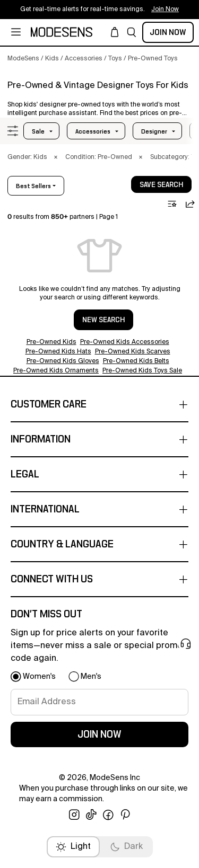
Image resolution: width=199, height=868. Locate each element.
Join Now (168, 32)
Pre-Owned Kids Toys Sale (142, 371)
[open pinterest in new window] (125, 815)
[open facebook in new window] (108, 815)
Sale (38, 131)
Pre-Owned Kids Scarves (133, 352)
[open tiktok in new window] (91, 815)
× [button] (56, 157)
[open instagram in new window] (74, 815)
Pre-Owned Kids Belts (136, 361)
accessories (93, 131)
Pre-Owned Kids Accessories (125, 342)
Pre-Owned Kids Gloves (63, 361)
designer (154, 131)
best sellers (33, 186)
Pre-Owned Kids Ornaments (56, 371)
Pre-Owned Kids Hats (58, 352)
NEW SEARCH (103, 320)
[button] (132, 32)
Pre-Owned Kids (51, 342)
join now (99, 734)
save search (161, 185)
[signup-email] (99, 702)
